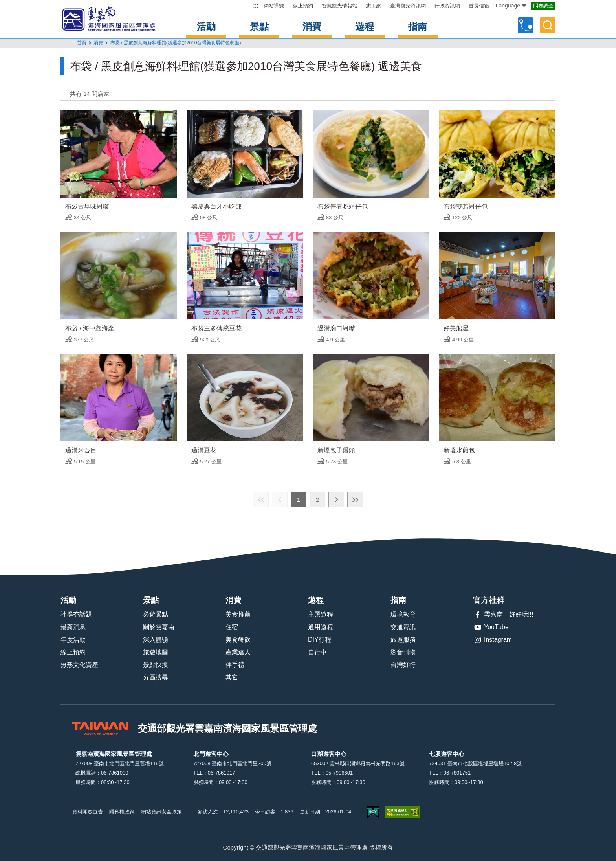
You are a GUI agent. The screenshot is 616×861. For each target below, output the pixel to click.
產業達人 (238, 652)
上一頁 (280, 499)
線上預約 (303, 6)
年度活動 (73, 640)
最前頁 (261, 499)
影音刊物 (403, 652)
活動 (206, 27)
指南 (418, 27)
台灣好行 (403, 665)
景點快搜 (156, 665)
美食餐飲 (238, 640)
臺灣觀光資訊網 (408, 6)
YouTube (491, 627)
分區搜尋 (156, 677)
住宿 (232, 627)
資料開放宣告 (88, 812)
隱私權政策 (122, 812)
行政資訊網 (447, 6)
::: (256, 6)
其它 (232, 677)
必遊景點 (156, 614)
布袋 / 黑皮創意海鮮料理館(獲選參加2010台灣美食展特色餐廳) (176, 43)
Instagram (492, 640)
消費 (312, 27)
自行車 (317, 652)
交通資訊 (403, 627)
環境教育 (403, 614)
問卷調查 (543, 6)
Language (511, 6)
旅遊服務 (403, 640)
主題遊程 (321, 614)
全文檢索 (548, 25)
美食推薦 (238, 614)
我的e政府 (373, 812)
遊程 (365, 27)
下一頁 (336, 499)
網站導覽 (274, 6)
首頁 (82, 43)
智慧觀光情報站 (340, 6)
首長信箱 (479, 6)
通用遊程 (321, 627)
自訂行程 (526, 25)
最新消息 (73, 627)
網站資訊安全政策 (161, 812)
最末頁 (355, 499)
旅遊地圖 (156, 652)
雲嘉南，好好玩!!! (503, 615)
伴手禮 (235, 665)
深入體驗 (156, 640)
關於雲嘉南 (159, 627)
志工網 (374, 6)
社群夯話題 (76, 614)
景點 (259, 27)
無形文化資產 (79, 665)
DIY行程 (320, 640)
